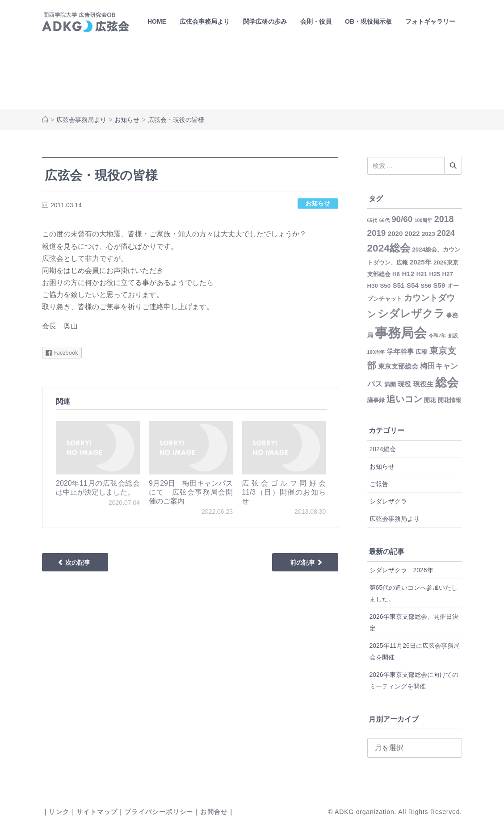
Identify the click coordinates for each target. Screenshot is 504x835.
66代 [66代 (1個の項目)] (384, 220)
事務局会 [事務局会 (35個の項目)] (401, 333)
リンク (59, 812)
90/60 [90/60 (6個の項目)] (402, 219)
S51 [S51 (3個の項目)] (399, 285)
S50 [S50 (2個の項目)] (385, 286)
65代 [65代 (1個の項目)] (372, 220)
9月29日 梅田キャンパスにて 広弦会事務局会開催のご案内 (191, 492)
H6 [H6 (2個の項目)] (396, 274)
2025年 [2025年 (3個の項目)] (421, 262)
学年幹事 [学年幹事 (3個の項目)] (400, 351)
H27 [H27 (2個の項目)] (447, 274)
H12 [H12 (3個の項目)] (408, 274)
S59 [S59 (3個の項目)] (439, 285)
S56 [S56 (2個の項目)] (426, 286)
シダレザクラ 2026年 (401, 570)
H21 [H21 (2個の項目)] (422, 274)
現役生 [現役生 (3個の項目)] (423, 384)
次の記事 (74, 562)
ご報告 (379, 484)
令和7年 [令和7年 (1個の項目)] (437, 336)
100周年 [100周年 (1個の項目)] (424, 220)
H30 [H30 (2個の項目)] (373, 286)
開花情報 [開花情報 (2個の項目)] (449, 400)
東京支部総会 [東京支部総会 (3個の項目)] (398, 366)
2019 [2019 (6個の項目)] (377, 233)
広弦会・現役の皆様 (101, 175)
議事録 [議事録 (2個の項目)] (376, 400)
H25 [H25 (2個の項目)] (435, 274)
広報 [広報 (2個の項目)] (421, 352)
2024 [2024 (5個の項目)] (446, 233)
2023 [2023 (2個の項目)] (428, 234)
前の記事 (306, 562)
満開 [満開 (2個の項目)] (390, 384)
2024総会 (383, 449)
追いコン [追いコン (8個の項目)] (404, 399)
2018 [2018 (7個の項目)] (444, 219)
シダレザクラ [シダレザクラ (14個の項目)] (411, 314)
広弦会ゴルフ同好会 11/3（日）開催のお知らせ (287, 492)
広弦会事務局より (205, 21)
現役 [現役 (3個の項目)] (404, 384)
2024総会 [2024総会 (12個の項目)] (389, 248)
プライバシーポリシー (159, 812)
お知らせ (127, 120)
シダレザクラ (388, 501)
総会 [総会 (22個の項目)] (447, 382)
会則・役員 (316, 21)
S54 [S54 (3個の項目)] (413, 285)
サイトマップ (97, 812)
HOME (157, 21)
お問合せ (214, 812)
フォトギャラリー (430, 21)
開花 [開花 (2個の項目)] (430, 400)
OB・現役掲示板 (368, 21)
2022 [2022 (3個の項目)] (412, 233)
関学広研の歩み (265, 21)
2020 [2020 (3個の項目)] (395, 233)
